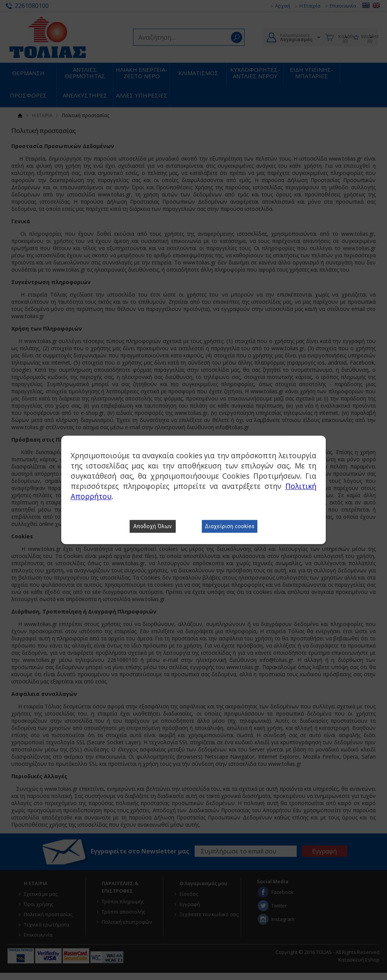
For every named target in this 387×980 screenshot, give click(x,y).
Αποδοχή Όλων (153, 527)
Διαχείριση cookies (230, 527)
